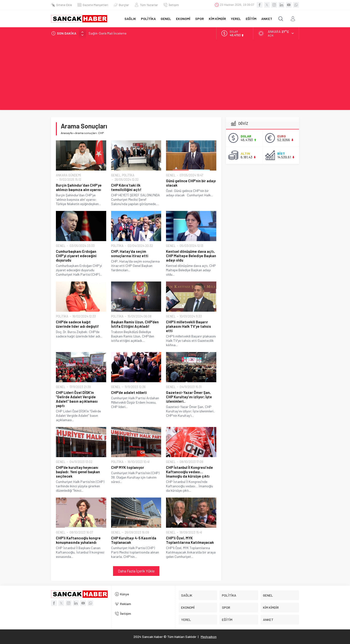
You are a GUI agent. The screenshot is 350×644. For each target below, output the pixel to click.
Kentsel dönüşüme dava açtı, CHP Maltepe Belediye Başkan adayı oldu (191, 256)
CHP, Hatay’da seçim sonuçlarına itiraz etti (130, 254)
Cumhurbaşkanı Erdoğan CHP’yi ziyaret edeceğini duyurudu (76, 256)
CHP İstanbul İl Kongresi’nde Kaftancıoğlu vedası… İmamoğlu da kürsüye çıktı (189, 472)
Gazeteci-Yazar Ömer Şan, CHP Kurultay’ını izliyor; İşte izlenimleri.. (189, 397)
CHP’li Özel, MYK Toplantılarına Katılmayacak (190, 540)
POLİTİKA (128, 175)
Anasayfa (67, 133)
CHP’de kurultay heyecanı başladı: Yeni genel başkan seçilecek (78, 472)
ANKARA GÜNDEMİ (68, 175)
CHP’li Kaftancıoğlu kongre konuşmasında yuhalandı (78, 540)
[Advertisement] (175, 76)
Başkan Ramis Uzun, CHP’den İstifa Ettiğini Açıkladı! (135, 324)
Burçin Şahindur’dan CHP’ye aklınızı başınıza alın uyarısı (79, 187)
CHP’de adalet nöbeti (129, 392)
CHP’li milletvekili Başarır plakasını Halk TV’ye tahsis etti (188, 326)
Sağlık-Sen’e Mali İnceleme (107, 33)
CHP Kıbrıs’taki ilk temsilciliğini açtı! (126, 187)
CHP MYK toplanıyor (128, 467)
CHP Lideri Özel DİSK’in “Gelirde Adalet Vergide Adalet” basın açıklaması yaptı (77, 399)
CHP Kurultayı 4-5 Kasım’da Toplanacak (134, 540)
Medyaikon (209, 637)
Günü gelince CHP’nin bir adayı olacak (191, 183)
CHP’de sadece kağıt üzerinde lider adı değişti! (77, 324)
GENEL (116, 175)
